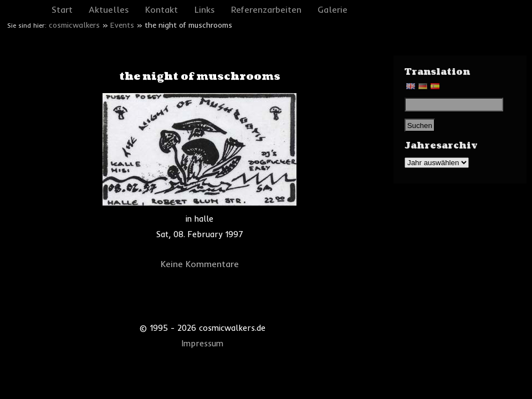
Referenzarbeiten (266, 9)
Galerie (332, 9)
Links (205, 9)
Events (122, 25)
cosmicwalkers (74, 25)
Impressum (203, 344)
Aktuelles (109, 9)
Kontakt (162, 9)
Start (62, 9)
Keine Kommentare (200, 264)
